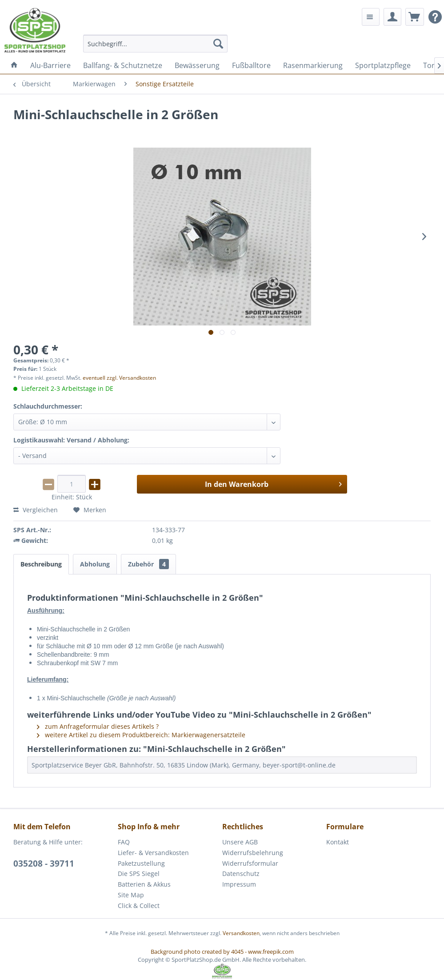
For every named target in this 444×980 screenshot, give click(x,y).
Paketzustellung (141, 863)
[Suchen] (218, 44)
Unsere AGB (240, 842)
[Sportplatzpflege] (383, 65)
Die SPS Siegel (139, 874)
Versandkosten (241, 933)
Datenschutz (241, 874)
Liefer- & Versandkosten (153, 853)
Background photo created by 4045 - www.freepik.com (222, 952)
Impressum (239, 884)
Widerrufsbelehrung (253, 853)
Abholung (95, 564)
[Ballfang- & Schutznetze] (123, 65)
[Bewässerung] (197, 65)
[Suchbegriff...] (155, 44)
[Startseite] (14, 65)
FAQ (124, 842)
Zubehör (148, 564)
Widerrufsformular (250, 863)
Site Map (131, 895)
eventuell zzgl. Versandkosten (119, 378)
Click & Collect (139, 906)
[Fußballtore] (251, 65)
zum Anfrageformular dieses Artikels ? (98, 726)
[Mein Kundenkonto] (392, 17)
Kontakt (338, 842)
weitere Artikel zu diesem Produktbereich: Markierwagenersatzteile (141, 735)
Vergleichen (36, 510)
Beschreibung (41, 564)
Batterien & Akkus (144, 884)
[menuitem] (155, 44)
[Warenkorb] (415, 17)
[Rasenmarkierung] (313, 65)
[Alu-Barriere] (50, 65)
